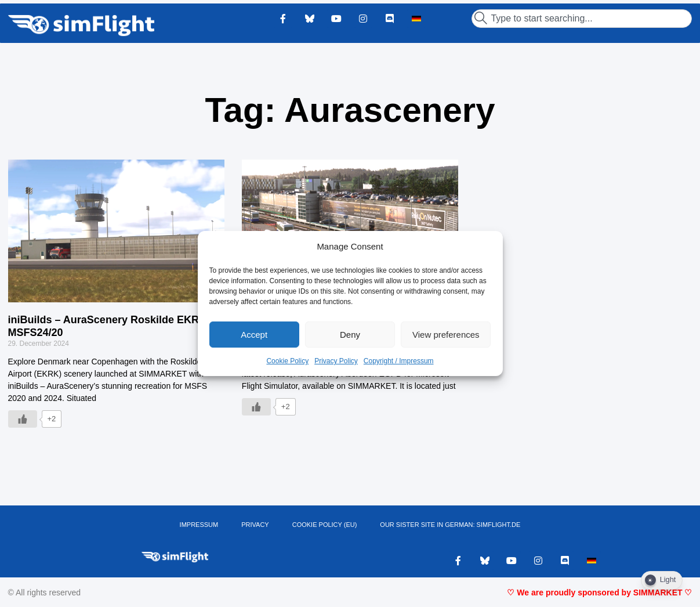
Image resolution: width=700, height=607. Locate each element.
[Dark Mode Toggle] (662, 580)
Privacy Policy (336, 361)
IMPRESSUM (199, 525)
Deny (350, 335)
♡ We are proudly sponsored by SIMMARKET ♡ (599, 592)
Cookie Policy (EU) (325, 525)
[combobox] (582, 19)
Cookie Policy (287, 361)
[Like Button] (23, 419)
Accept (254, 335)
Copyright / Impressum (399, 361)
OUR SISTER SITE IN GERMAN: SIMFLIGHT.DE (450, 525)
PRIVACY (255, 525)
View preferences (446, 335)
